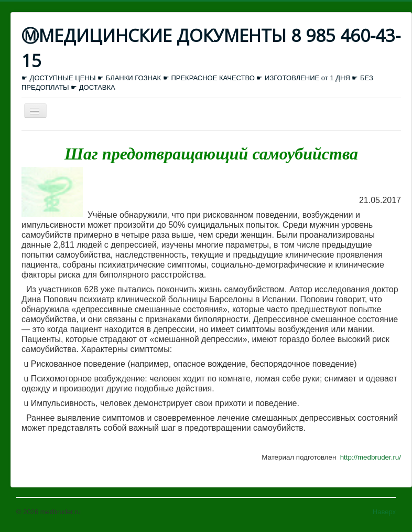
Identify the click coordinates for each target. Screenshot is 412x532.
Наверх (384, 512)
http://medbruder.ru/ (371, 457)
